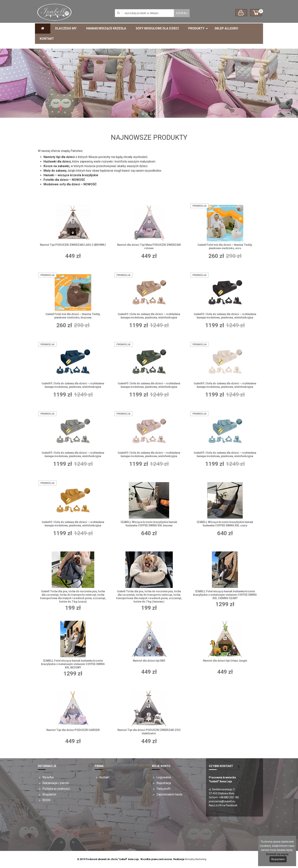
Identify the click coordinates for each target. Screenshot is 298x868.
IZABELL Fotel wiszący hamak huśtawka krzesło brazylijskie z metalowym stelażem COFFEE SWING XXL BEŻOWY (73, 664)
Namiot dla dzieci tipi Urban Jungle (225, 661)
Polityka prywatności (56, 789)
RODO (46, 800)
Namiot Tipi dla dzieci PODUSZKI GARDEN (73, 730)
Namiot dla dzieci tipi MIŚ (149, 661)
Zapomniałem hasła (169, 794)
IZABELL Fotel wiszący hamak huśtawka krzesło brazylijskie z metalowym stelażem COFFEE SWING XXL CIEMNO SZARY (225, 595)
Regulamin (49, 794)
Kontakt (47, 39)
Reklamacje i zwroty (56, 783)
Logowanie (164, 777)
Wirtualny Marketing (195, 859)
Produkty (196, 28)
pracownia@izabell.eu (222, 801)
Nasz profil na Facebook (223, 805)
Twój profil (163, 789)
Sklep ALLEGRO (226, 28)
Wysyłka (48, 777)
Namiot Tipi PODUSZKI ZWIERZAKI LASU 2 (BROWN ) (73, 245)
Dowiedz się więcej (277, 854)
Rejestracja (164, 783)
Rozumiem (278, 859)
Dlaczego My (66, 28)
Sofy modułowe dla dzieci (157, 28)
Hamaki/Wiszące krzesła (106, 28)
